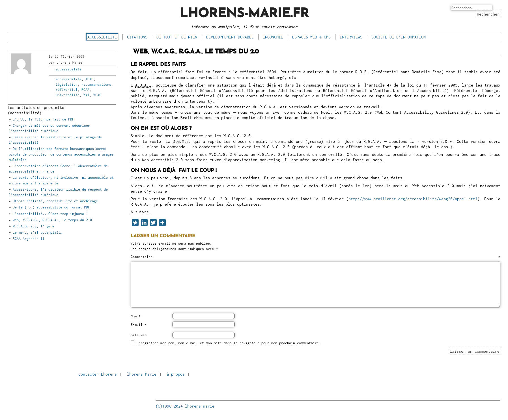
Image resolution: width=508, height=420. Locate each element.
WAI (86, 95)
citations (137, 37)
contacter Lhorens (98, 374)
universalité (68, 95)
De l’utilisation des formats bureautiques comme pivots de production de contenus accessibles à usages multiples (61, 154)
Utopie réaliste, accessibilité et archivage (55, 201)
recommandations (96, 84)
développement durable (230, 37)
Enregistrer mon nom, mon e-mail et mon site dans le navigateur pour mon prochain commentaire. (229, 343)
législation (67, 84)
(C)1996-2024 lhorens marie (185, 406)
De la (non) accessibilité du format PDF (51, 207)
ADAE (89, 79)
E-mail (139, 325)
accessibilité (102, 37)
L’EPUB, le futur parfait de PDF (43, 119)
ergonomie (273, 37)
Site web (139, 335)
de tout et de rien (177, 37)
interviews (351, 37)
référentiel (67, 90)
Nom (136, 316)
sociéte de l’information (399, 37)
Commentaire (316, 257)
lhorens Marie (142, 374)
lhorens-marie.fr (244, 14)
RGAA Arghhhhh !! (29, 239)
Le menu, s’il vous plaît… (37, 232)
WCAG (97, 95)
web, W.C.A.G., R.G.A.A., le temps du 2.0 (52, 220)
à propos (176, 374)
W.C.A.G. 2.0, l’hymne (34, 226)
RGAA (85, 90)
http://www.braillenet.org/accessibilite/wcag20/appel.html (413, 199)
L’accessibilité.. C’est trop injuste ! (50, 214)
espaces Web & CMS (311, 37)
